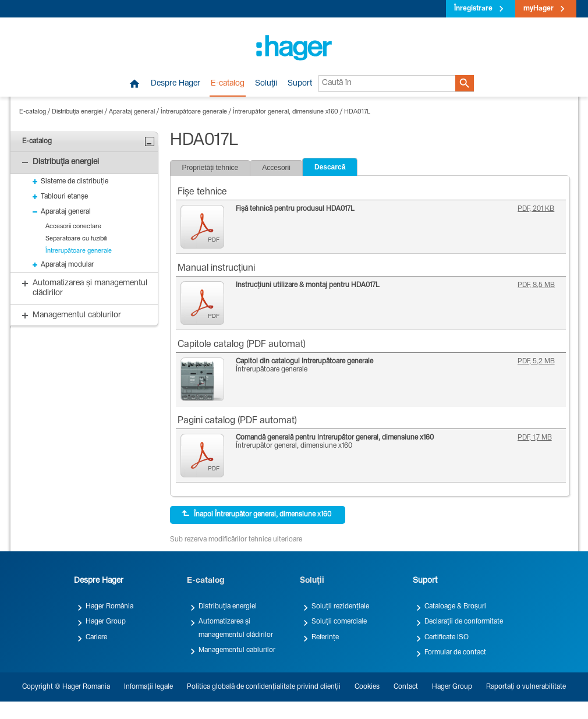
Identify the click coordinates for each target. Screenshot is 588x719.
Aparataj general (132, 112)
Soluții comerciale (339, 622)
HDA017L (357, 112)
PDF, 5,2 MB (536, 362)
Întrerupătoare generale (194, 112)
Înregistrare (473, 9)
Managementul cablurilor (237, 650)
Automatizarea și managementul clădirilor (236, 628)
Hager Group (106, 622)
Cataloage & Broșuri (455, 607)
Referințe (325, 637)
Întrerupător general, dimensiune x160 (286, 112)
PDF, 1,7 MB (535, 438)
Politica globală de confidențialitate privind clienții (264, 687)
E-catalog (228, 84)
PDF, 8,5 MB (536, 285)
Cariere (96, 637)
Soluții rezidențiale (340, 607)
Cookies (367, 687)
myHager (539, 9)
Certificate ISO (447, 637)
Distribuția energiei (77, 112)
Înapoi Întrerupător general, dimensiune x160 (256, 514)
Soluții (266, 84)
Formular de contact (455, 653)
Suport (300, 84)
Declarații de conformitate (464, 622)
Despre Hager (176, 84)
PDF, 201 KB (536, 209)
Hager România (109, 607)
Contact (406, 687)
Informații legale (148, 687)
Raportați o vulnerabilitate (526, 687)
